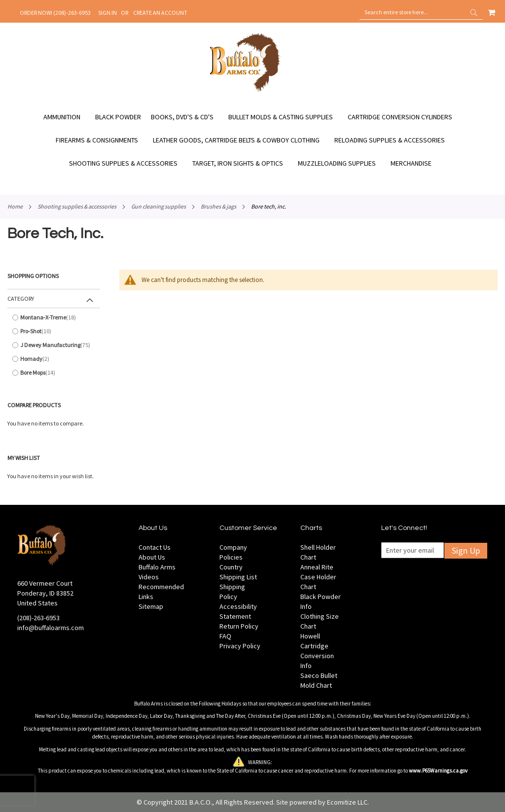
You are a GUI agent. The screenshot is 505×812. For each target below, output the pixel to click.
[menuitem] (67, 117)
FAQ (225, 636)
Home (15, 206)
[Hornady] (54, 359)
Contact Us (155, 547)
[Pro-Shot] (54, 331)
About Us (152, 557)
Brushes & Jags (218, 206)
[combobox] (421, 12)
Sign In (108, 13)
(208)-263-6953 (38, 618)
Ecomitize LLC (347, 802)
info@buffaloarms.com (51, 628)
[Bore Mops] (54, 373)
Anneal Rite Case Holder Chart (318, 577)
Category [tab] (21, 299)
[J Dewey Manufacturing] (54, 345)
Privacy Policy (240, 646)
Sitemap (151, 606)
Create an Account (160, 13)
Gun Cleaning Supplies (159, 206)
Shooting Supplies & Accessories (77, 206)
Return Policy (239, 626)
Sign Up (466, 550)
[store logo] (245, 90)
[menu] (252, 140)
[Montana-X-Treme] (54, 318)
